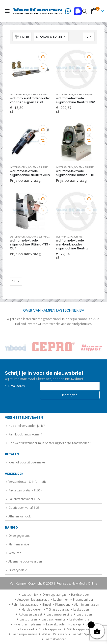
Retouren (15, 553)
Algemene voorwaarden (25, 561)
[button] (9, 11)
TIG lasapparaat (57, 609)
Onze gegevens (19, 536)
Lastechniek (28, 594)
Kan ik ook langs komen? (25, 434)
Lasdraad (27, 629)
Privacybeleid (18, 570)
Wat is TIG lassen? (54, 634)
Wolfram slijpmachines (41, 94)
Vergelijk (43, 68)
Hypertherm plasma (27, 624)
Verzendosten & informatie (27, 482)
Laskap (76, 624)
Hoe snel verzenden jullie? (27, 426)
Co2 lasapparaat (51, 629)
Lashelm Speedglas (85, 634)
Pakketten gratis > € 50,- (25, 490)
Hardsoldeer (80, 594)
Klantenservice (19, 544)
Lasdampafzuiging (59, 614)
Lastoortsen (28, 619)
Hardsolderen (32, 609)
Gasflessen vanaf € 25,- (25, 508)
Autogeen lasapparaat (33, 599)
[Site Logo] (38, 11)
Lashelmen (61, 599)
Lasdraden (84, 614)
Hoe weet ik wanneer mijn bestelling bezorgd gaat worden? (49, 443)
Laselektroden (56, 624)
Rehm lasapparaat (25, 604)
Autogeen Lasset (30, 614)
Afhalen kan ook (20, 516)
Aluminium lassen (87, 604)
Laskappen (81, 609)
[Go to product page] (30, 69)
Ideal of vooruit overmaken (27, 462)
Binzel (47, 604)
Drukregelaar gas (55, 594)
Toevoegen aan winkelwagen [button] (43, 57)
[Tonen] (89, 37)
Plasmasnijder (83, 599)
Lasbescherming (53, 619)
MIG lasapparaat (79, 629)
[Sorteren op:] (51, 37)
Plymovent (63, 604)
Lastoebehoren (19, 94)
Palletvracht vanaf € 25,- (25, 499)
